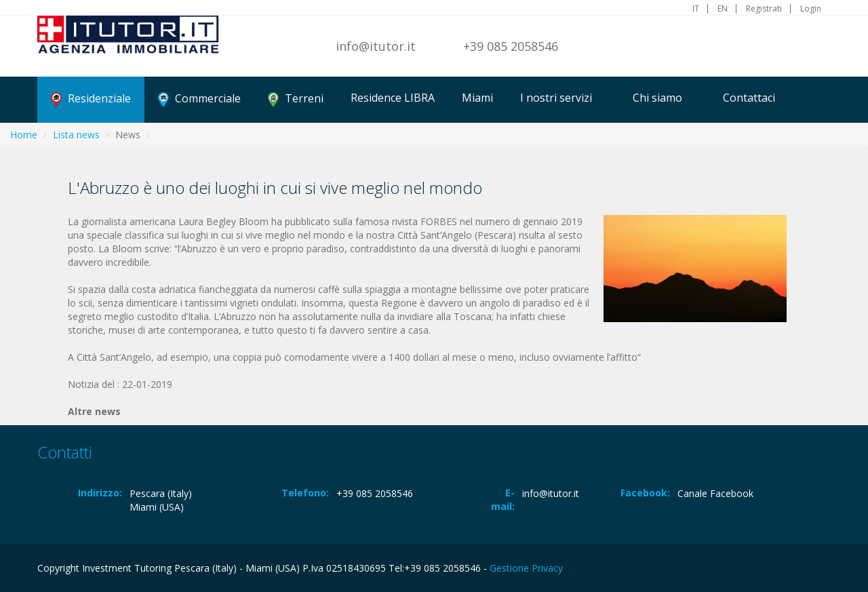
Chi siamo (657, 98)
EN (723, 9)
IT (696, 9)
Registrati (764, 9)
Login (811, 9)
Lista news (76, 135)
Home (24, 135)
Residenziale (91, 99)
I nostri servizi (556, 98)
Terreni (296, 99)
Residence (393, 98)
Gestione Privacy (526, 568)
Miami (477, 98)
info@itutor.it (376, 46)
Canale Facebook (715, 493)
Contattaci (749, 98)
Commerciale (199, 99)
